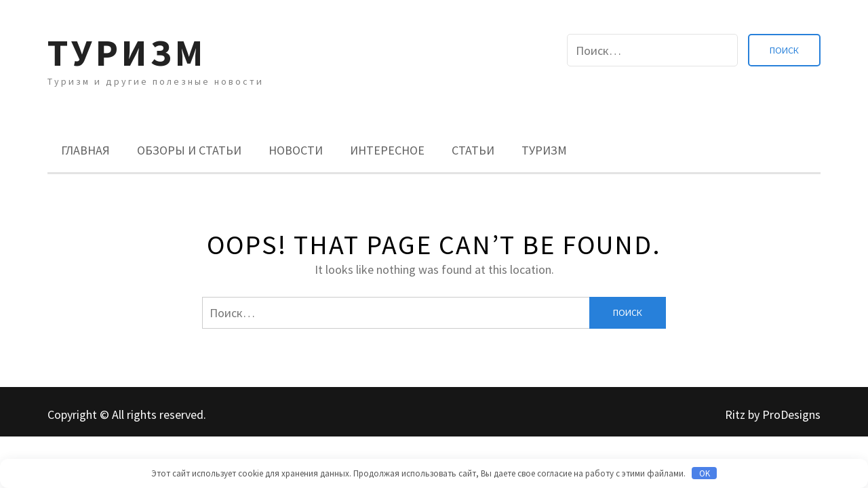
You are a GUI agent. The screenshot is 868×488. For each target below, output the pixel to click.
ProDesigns (791, 414)
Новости (296, 150)
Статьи (473, 150)
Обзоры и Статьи (189, 150)
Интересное (387, 150)
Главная (85, 150)
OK (705, 473)
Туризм (127, 53)
